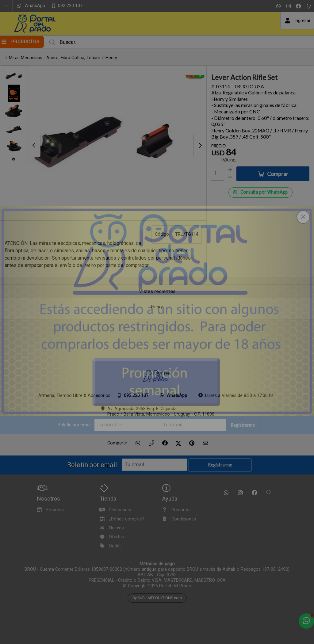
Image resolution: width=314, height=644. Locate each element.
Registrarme (243, 425)
